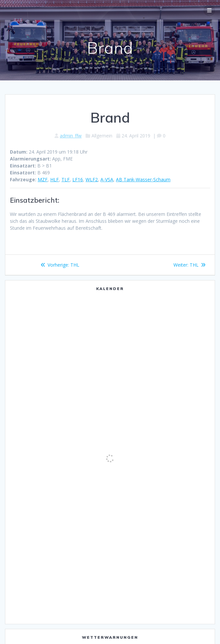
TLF (66, 179)
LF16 (78, 179)
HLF (55, 179)
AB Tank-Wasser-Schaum (143, 179)
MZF (43, 179)
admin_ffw (71, 136)
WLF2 (92, 179)
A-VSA (107, 179)
